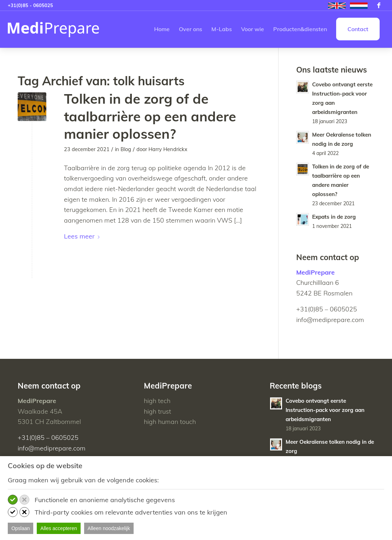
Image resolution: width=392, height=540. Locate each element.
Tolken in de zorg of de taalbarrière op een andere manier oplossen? (150, 116)
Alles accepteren (59, 528)
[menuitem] (337, 6)
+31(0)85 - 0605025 (30, 5)
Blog (126, 149)
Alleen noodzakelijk (109, 528)
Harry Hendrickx (168, 149)
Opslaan (21, 528)
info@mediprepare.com (330, 320)
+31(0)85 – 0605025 (327, 309)
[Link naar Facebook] (379, 5)
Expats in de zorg (334, 217)
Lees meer (82, 236)
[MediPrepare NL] (54, 29)
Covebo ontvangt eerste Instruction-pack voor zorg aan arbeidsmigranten (325, 410)
